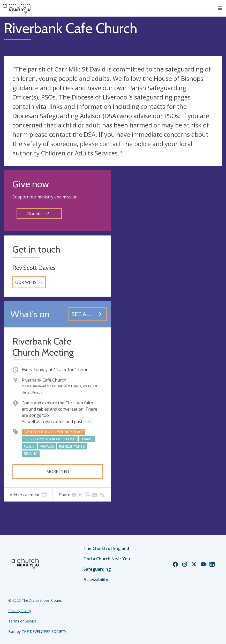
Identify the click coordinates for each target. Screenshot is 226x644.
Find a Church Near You (107, 559)
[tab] (28, 495)
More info (58, 471)
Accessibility (96, 579)
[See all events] (87, 314)
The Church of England (106, 548)
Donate (38, 214)
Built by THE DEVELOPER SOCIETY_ (38, 631)
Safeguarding (97, 569)
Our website (29, 282)
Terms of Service (22, 621)
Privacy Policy (20, 611)
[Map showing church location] (168, 224)
